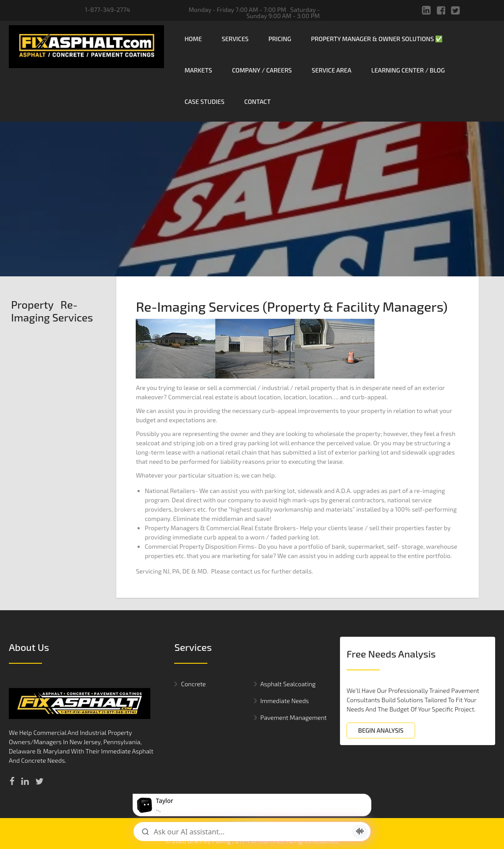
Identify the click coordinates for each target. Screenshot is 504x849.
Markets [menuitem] (198, 70)
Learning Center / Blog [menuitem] (408, 70)
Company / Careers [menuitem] (262, 70)
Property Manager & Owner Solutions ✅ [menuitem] (377, 39)
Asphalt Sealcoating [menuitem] (288, 637)
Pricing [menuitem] (280, 39)
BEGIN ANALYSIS (381, 683)
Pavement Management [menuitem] (294, 670)
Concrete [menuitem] (193, 637)
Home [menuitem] (193, 39)
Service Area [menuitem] (332, 70)
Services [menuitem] (235, 39)
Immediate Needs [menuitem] (285, 653)
